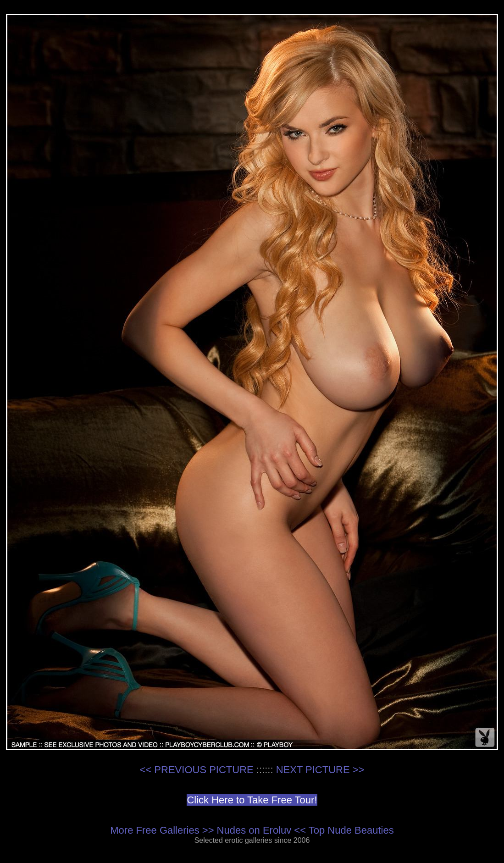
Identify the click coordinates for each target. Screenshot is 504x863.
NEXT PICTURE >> (320, 770)
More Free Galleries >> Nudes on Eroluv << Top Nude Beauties (252, 830)
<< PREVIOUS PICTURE (197, 770)
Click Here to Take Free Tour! (252, 800)
